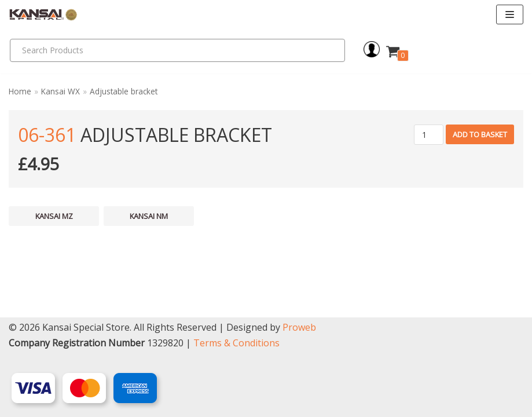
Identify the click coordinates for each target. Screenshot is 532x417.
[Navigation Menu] (510, 14)
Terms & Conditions (236, 343)
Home (20, 91)
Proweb (299, 327)
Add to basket (480, 134)
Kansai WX (60, 91)
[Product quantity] (429, 135)
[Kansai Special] (43, 15)
